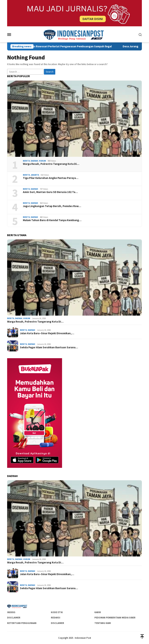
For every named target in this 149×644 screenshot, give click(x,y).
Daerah (34, 161)
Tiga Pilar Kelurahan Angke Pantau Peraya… (51, 178)
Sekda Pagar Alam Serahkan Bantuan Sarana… (49, 347)
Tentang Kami (103, 623)
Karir (98, 612)
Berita (26, 161)
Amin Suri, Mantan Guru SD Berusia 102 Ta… (50, 192)
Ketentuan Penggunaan (22, 623)
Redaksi (56, 618)
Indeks (11, 612)
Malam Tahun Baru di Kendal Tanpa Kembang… (52, 220)
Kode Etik (57, 612)
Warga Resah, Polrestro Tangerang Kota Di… (51, 164)
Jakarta (35, 175)
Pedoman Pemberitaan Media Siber (115, 618)
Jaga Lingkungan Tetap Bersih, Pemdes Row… (52, 206)
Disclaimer (14, 618)
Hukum (42, 161)
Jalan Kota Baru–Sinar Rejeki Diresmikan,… (47, 333)
